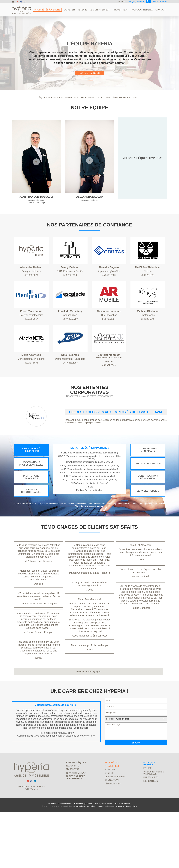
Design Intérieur (100, 10)
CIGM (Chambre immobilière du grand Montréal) (89, 499)
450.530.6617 (31, 346)
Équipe (120, 2)
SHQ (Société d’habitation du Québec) (89, 521)
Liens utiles (151, 835)
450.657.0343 (109, 392)
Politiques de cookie (104, 860)
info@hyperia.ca (134, 2)
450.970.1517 (148, 302)
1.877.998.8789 (70, 346)
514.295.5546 (148, 346)
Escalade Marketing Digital (126, 863)
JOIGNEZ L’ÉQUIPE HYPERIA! (143, 179)
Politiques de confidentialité (60, 860)
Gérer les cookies (123, 860)
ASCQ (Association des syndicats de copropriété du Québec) (89, 503)
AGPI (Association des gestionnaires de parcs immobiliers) (89, 506)
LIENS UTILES (103, 119)
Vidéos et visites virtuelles (154, 826)
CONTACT (134, 119)
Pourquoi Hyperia (142, 10)
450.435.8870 (155, 2)
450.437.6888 (31, 390)
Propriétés (112, 816)
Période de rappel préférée (136, 767)
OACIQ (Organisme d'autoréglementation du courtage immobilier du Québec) (89, 495)
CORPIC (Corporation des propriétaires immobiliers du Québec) (89, 510)
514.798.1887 (109, 346)
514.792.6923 (70, 302)
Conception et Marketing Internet (88, 863)
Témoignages (113, 837)
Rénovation (112, 834)
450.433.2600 (109, 302)
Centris (89, 524)
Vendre (82, 10)
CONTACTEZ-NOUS (89, 87)
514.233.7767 (72, 823)
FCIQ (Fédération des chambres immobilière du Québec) (90, 517)
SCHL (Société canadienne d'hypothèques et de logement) (89, 490)
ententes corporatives (80, 119)
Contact (161, 10)
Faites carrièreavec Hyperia (76, 831)
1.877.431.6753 (70, 390)
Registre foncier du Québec (89, 528)
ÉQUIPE (43, 119)
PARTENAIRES (56, 119)
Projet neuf (120, 10)
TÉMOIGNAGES (120, 119)
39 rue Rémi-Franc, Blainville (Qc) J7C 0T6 (31, 841)
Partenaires (151, 831)
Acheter (70, 10)
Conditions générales (83, 860)
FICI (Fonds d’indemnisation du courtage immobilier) (90, 514)
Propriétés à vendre (47, 10)
